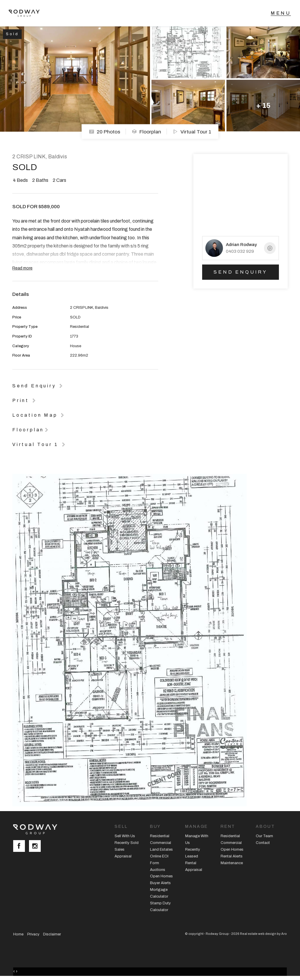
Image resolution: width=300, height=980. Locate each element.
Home (18, 934)
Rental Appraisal (194, 866)
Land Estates (161, 850)
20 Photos (105, 132)
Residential (160, 836)
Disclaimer (52, 934)
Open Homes (161, 876)
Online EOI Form (159, 860)
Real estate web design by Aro (263, 934)
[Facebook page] (21, 847)
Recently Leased (193, 853)
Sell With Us (125, 836)
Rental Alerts (232, 856)
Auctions (158, 870)
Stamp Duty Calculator (160, 907)
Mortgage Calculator (159, 893)
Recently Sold (127, 843)
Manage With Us (197, 839)
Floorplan (146, 132)
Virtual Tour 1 (192, 132)
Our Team (264, 836)
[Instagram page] (36, 847)
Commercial (161, 843)
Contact (263, 843)
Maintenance (232, 863)
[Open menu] (281, 13)
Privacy (33, 934)
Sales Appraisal (123, 853)
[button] (25, 400)
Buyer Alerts (160, 883)
